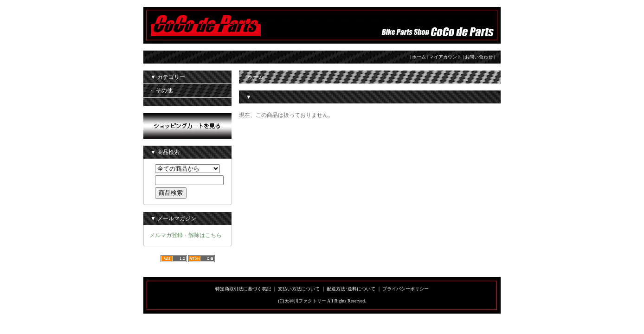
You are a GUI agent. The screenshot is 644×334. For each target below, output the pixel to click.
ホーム (419, 57)
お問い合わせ (479, 57)
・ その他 (161, 90)
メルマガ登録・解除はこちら (186, 235)
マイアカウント (445, 57)
